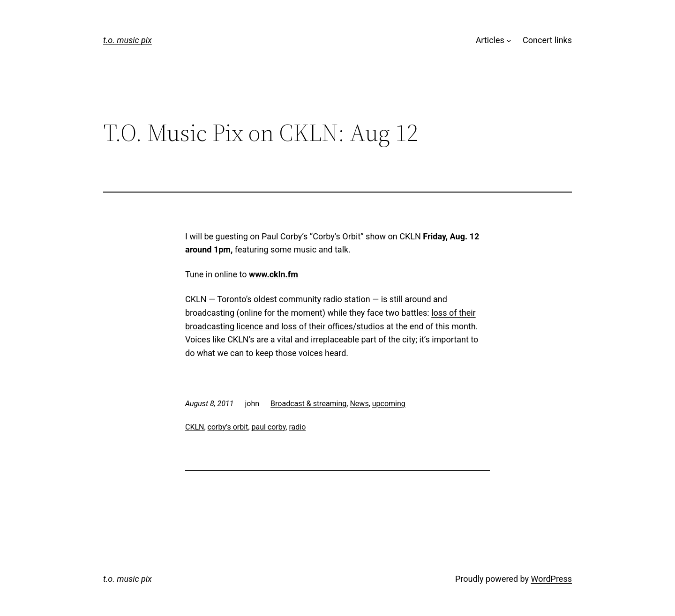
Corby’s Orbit (337, 236)
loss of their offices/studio (330, 326)
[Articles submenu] (509, 41)
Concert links (547, 40)
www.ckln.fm (274, 274)
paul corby (268, 427)
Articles (490, 40)
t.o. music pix (127, 40)
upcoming (389, 404)
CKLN (195, 427)
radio (298, 427)
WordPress (551, 579)
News (359, 404)
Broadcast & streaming (308, 404)
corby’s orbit (228, 427)
